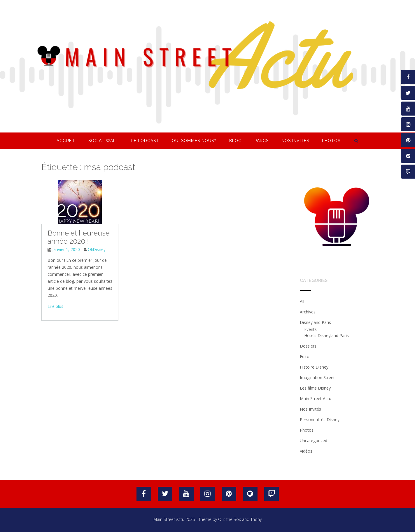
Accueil (66, 141)
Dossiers (308, 346)
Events (310, 329)
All (302, 301)
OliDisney (97, 249)
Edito (305, 356)
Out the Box (230, 519)
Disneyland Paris (315, 322)
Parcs (262, 141)
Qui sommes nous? (194, 141)
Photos (331, 141)
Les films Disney (315, 388)
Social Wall (103, 141)
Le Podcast (145, 141)
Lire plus (55, 306)
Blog (235, 141)
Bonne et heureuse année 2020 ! (79, 237)
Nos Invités (295, 141)
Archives (308, 312)
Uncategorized (314, 441)
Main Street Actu (316, 398)
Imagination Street (317, 377)
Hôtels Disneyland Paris (326, 335)
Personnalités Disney (320, 420)
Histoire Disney (314, 367)
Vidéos (306, 451)
